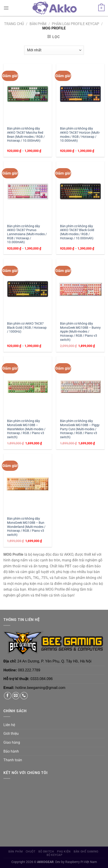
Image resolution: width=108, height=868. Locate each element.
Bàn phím (38, 24)
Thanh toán (13, 760)
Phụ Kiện (64, 852)
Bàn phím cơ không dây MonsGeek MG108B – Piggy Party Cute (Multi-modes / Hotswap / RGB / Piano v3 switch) (80, 429)
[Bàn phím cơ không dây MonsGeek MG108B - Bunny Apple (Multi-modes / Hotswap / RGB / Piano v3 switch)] (80, 289)
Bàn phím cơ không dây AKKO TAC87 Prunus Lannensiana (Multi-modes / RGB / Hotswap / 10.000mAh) (27, 234)
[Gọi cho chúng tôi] (24, 696)
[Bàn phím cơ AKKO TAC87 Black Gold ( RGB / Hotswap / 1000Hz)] (28, 289)
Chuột (31, 852)
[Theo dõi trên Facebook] (8, 696)
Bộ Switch (46, 852)
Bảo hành (11, 751)
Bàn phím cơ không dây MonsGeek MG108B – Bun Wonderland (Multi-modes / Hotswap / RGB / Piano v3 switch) (26, 527)
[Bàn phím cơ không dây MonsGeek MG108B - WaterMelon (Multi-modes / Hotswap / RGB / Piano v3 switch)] (28, 386)
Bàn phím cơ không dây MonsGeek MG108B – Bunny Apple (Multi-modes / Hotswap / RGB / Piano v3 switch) (80, 332)
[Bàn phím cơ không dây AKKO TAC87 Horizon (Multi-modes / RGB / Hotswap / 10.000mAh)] (80, 94)
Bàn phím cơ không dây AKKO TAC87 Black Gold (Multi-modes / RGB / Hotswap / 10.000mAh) (77, 232)
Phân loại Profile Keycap (75, 24)
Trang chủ (14, 24)
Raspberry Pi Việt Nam (81, 862)
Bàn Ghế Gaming (86, 852)
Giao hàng (12, 742)
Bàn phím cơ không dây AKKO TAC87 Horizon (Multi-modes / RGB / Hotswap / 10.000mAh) (80, 134)
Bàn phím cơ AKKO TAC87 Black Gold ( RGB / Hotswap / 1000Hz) (27, 327)
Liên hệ (9, 725)
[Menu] (6, 8)
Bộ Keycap (55, 855)
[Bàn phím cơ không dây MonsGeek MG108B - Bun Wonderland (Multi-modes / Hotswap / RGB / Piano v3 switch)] (28, 484)
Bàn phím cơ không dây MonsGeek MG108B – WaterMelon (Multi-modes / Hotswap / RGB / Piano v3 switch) (26, 429)
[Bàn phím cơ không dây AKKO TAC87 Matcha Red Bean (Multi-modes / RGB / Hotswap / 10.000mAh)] (28, 94)
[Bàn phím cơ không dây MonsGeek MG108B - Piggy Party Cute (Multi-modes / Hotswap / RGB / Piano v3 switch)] (80, 386)
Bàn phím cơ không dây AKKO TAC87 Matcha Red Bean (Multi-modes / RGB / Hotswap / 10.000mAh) (26, 134)
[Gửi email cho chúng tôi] (16, 696)
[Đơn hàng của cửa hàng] (54, 50)
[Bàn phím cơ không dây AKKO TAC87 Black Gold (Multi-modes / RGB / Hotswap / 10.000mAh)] (80, 191)
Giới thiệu (11, 734)
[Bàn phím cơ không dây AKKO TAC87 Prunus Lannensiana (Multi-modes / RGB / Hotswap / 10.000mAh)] (28, 191)
